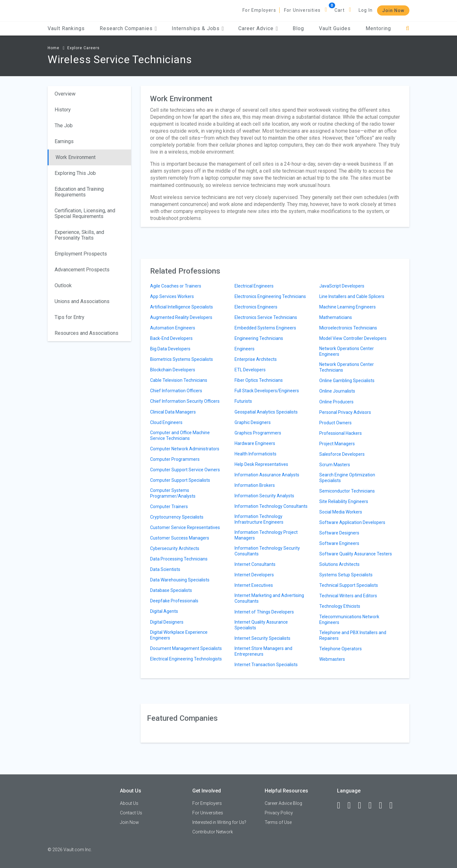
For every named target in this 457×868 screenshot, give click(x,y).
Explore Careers (83, 48)
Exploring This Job (75, 173)
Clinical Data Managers (173, 412)
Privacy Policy (279, 813)
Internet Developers (254, 575)
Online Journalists (337, 391)
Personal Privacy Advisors (345, 412)
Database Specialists (171, 590)
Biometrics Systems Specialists (182, 359)
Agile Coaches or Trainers (176, 286)
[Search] (408, 28)
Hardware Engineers (255, 443)
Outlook (63, 285)
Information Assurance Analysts (267, 475)
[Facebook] (341, 805)
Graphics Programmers (258, 433)
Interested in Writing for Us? (219, 822)
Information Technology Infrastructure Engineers (259, 519)
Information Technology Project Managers (266, 535)
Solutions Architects (339, 564)
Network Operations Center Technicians (347, 367)
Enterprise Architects (256, 359)
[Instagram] (373, 805)
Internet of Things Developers (264, 612)
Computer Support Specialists (180, 480)
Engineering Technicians (259, 338)
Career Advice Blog (283, 803)
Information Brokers (255, 485)
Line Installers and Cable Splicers (352, 296)
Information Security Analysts (264, 496)
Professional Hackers (341, 433)
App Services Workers (172, 296)
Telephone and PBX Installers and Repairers (353, 635)
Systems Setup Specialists (346, 575)
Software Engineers (339, 543)
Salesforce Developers (342, 454)
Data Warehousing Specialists (180, 580)
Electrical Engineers (254, 286)
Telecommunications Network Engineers (349, 620)
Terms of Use (278, 822)
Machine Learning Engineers (348, 307)
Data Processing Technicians (179, 559)
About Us (129, 803)
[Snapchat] (394, 805)
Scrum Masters (335, 465)
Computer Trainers (169, 507)
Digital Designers (167, 622)
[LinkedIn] (352, 805)
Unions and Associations (82, 301)
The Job (64, 126)
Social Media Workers (341, 512)
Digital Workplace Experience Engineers (179, 635)
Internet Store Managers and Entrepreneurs (263, 651)
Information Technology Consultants (271, 506)
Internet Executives (254, 585)
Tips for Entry (70, 317)
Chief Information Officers (176, 391)
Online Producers (336, 402)
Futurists (243, 401)
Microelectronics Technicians (348, 328)
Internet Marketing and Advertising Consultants (269, 598)
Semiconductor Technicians (347, 491)
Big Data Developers (170, 349)
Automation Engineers (173, 328)
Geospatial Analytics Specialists (266, 412)
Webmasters (332, 659)
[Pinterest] (383, 805)
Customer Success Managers (180, 538)
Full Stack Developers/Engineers (267, 391)
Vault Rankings (66, 28)
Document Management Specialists (186, 648)
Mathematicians (336, 317)
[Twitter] (362, 805)
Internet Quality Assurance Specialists (261, 625)
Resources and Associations (86, 333)
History (63, 110)
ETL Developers (250, 370)
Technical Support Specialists (349, 585)
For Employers (259, 10)
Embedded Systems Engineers (265, 328)
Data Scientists (165, 569)
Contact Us (131, 813)
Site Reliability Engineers (344, 501)
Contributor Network (213, 832)
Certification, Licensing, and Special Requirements (85, 213)
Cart (340, 10)
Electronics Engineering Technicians (270, 296)
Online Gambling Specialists (347, 381)
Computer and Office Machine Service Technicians (180, 435)
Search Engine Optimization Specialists (347, 478)
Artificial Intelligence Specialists (182, 307)
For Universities (302, 10)
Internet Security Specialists (262, 638)
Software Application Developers (352, 522)
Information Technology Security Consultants (267, 551)
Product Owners (335, 423)
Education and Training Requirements (79, 192)
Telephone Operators (341, 649)
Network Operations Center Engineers (347, 351)
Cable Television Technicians (179, 380)
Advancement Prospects (82, 270)
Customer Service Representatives (185, 527)
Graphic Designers (253, 422)
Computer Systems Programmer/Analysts (173, 493)
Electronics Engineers (256, 307)
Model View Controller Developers (353, 338)
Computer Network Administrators (185, 449)
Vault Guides (335, 28)
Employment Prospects (81, 254)
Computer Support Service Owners (185, 470)
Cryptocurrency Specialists (177, 517)
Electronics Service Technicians (266, 317)
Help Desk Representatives (261, 464)
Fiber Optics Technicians (259, 380)
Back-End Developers (171, 338)
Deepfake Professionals (174, 601)
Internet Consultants (255, 564)
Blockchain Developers (173, 370)
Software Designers (339, 533)
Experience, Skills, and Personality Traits (79, 235)
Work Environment (76, 157)
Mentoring (378, 28)
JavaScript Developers (342, 286)
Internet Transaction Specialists (266, 665)
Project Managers (337, 444)
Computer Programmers (175, 459)
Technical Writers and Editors (348, 596)
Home (53, 48)
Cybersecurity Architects (175, 548)
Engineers (245, 349)
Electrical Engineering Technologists (186, 659)
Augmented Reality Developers (181, 317)
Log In (366, 10)
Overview (65, 94)
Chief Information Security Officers (185, 401)
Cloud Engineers (166, 422)
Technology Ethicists (340, 606)
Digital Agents (164, 611)
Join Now (393, 10)
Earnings (64, 141)
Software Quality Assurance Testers (356, 554)
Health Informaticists (255, 454)
